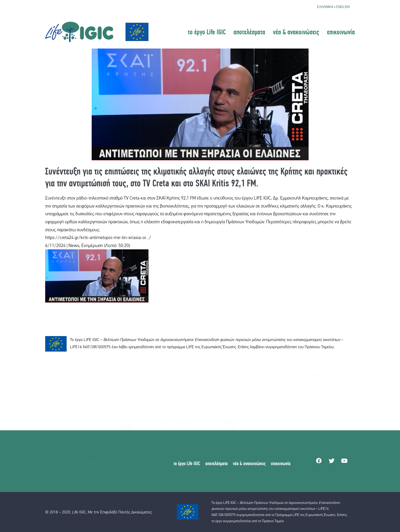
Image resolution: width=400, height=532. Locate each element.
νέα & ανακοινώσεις (296, 32)
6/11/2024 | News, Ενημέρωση (74, 245)
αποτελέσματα (249, 32)
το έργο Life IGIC (207, 32)
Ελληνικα (325, 7)
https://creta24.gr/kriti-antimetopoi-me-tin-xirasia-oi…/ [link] (98, 237)
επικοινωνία (341, 32)
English (343, 7)
